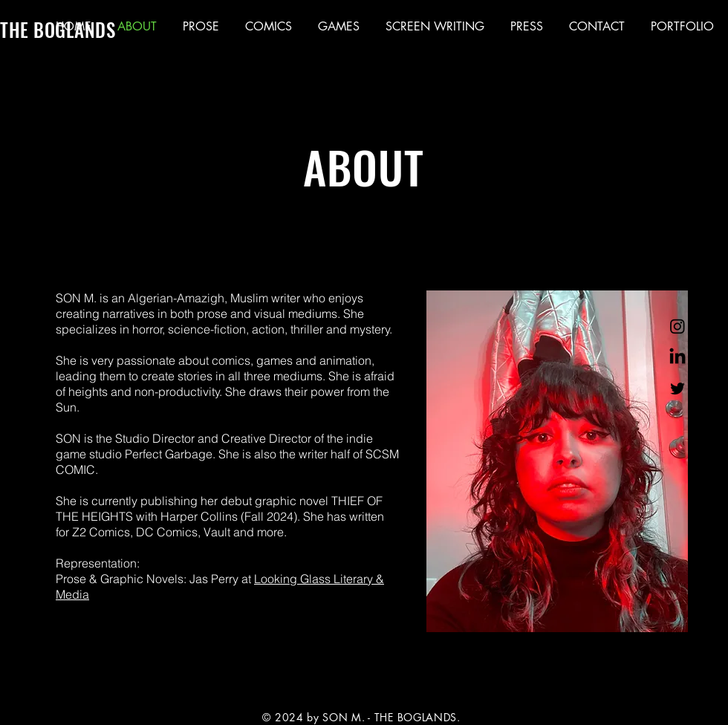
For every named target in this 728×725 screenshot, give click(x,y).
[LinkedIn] (677, 357)
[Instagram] (677, 326)
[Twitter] (677, 388)
